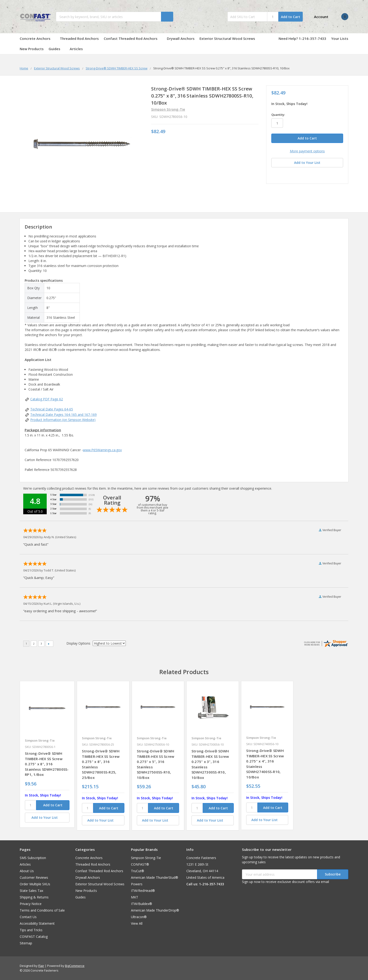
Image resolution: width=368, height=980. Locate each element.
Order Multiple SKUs (35, 884)
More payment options (307, 151)
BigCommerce (75, 966)
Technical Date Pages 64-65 (52, 409)
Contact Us (28, 917)
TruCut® (138, 871)
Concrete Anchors (37, 38)
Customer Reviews (34, 877)
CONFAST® (140, 864)
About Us (27, 871)
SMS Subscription (33, 858)
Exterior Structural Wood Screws (230, 38)
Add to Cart (291, 17)
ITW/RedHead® (143, 891)
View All (137, 923)
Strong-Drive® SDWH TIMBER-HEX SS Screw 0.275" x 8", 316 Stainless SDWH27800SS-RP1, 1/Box (47, 764)
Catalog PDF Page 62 (47, 399)
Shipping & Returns (34, 897)
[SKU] (31, 805)
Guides (57, 49)
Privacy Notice (31, 904)
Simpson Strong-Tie (146, 858)
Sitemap (26, 943)
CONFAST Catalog (34, 937)
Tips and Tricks (31, 930)
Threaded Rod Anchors (79, 38)
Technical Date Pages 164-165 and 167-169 (63, 415)
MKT (135, 897)
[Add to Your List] (47, 818)
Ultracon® (139, 917)
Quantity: (278, 115)
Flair (41, 966)
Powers (137, 884)
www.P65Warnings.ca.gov (102, 450)
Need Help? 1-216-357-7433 (302, 38)
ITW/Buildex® (142, 904)
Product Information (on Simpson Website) (63, 420)
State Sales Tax (31, 891)
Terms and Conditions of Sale (42, 910)
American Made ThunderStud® (155, 877)
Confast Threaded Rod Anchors (133, 38)
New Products (32, 49)
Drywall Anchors (181, 38)
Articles (76, 49)
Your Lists (340, 38)
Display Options (78, 643)
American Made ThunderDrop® (155, 910)
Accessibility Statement (37, 923)
